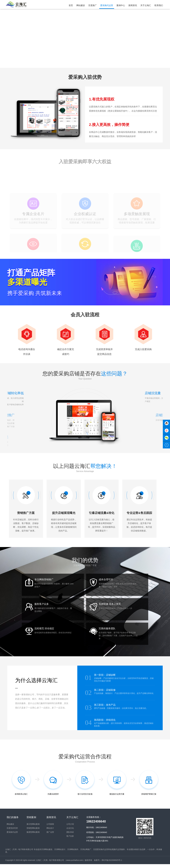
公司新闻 (50, 828)
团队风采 (70, 836)
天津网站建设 (47, 853)
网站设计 (50, 832)
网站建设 (10, 828)
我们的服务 (13, 821)
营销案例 (31, 821)
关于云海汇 (72, 821)
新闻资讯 (51, 821)
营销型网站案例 (33, 832)
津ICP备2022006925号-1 (112, 864)
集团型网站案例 (33, 836)
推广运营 (50, 836)
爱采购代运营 (12, 836)
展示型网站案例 (33, 828)
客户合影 (70, 840)
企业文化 (70, 832)
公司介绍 (70, 828)
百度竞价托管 (12, 832)
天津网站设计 (60, 853)
